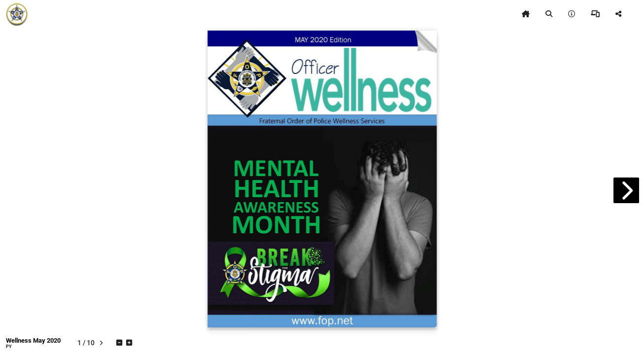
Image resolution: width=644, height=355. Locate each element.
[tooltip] (526, 14)
